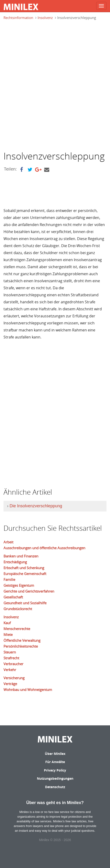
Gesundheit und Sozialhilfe (25, 603)
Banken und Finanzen (21, 556)
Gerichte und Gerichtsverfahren (29, 591)
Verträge (10, 684)
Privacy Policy (55, 770)
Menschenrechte (17, 629)
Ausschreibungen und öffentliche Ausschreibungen (44, 548)
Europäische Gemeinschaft (25, 574)
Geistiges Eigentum (19, 585)
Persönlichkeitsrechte (21, 646)
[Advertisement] (55, 85)
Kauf (7, 623)
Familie (9, 579)
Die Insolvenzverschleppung (36, 506)
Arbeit (8, 542)
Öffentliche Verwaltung (22, 640)
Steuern (10, 652)
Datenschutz (55, 787)
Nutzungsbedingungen (55, 778)
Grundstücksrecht (18, 609)
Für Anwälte (55, 762)
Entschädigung (15, 562)
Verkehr (10, 670)
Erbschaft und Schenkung (24, 568)
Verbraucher (13, 664)
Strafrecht (11, 658)
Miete (8, 634)
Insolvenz (45, 18)
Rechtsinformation (18, 18)
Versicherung (14, 678)
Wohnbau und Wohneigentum (28, 690)
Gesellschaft (13, 597)
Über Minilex (55, 754)
